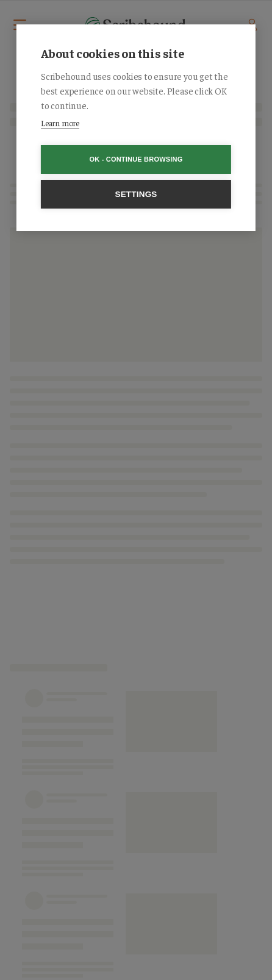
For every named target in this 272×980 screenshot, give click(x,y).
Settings (136, 194)
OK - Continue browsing (136, 159)
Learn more (60, 123)
